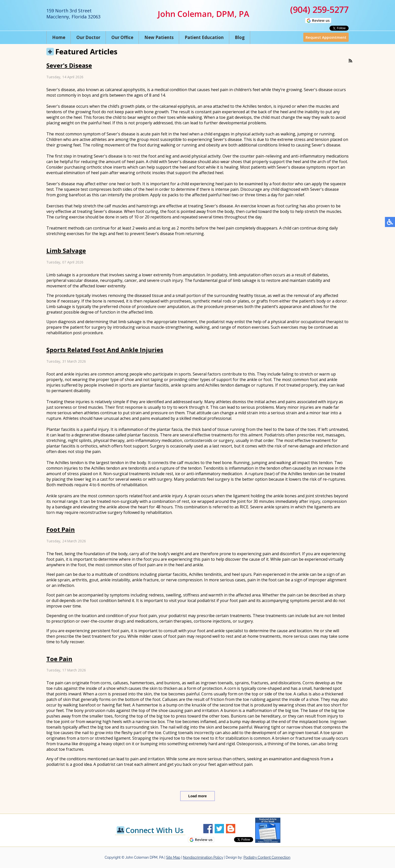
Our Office (122, 37)
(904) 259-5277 (319, 10)
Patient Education (204, 37)
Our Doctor (88, 37)
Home (59, 37)
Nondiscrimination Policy (203, 857)
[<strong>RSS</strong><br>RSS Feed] (350, 61)
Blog (240, 37)
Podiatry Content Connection (267, 857)
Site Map (173, 857)
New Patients (159, 37)
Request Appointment (326, 37)
